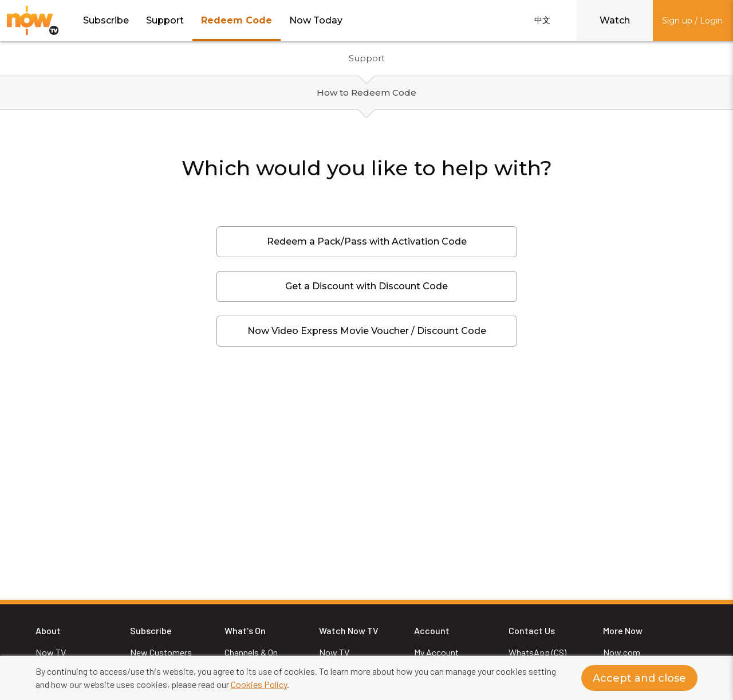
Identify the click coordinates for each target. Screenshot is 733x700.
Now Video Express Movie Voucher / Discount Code (367, 331)
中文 (542, 20)
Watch (615, 20)
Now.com (622, 652)
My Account (436, 652)
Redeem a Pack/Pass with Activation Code (367, 241)
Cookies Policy (259, 684)
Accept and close (639, 678)
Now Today (316, 20)
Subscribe (106, 20)
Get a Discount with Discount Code (366, 286)
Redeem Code (237, 20)
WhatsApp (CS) (537, 652)
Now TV (51, 652)
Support (165, 20)
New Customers (161, 652)
